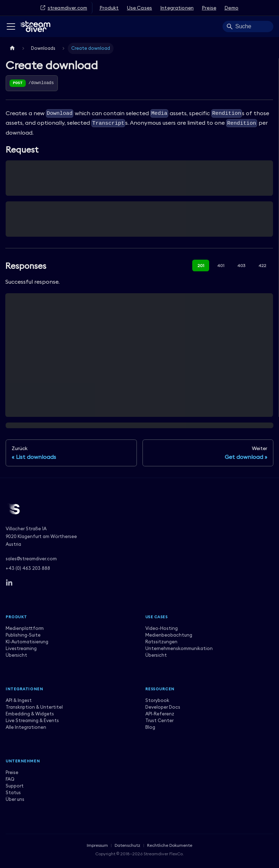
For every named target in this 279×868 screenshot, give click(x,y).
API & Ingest (19, 700)
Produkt (109, 8)
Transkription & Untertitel (34, 707)
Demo (231, 8)
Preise (209, 8)
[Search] (248, 26)
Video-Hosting (162, 628)
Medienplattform (25, 628)
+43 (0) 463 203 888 (28, 568)
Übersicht (16, 655)
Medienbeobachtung (169, 635)
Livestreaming (21, 648)
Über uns (15, 799)
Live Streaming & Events (32, 720)
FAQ (10, 779)
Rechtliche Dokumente (170, 845)
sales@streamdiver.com (31, 559)
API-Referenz (160, 714)
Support (15, 786)
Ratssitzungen (161, 642)
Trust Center (159, 720)
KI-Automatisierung (27, 642)
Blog (150, 727)
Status (13, 792)
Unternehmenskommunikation (179, 648)
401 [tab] (221, 265)
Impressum (97, 845)
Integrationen (177, 8)
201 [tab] (201, 265)
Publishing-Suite (23, 635)
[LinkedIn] (9, 583)
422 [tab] (262, 265)
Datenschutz (128, 845)
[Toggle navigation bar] (11, 26)
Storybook (157, 700)
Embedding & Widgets (30, 714)
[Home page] (12, 48)
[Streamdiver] (139, 509)
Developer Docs (163, 707)
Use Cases (139, 8)
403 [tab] (241, 265)
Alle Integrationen (26, 727)
